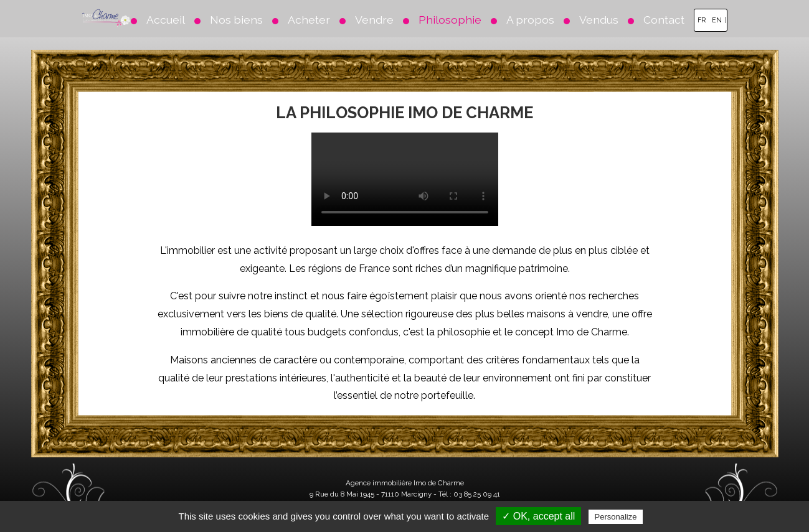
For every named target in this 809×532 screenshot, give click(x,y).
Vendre (374, 20)
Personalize (616, 517)
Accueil (166, 20)
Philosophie (450, 20)
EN (717, 20)
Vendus (599, 20)
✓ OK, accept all (538, 516)
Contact (664, 20)
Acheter (309, 20)
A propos (530, 20)
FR (702, 20)
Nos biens (236, 20)
